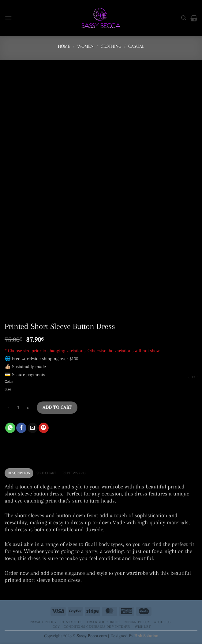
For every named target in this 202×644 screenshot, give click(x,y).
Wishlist (143, 627)
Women (85, 46)
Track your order (103, 622)
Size (8, 389)
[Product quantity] (18, 408)
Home (64, 46)
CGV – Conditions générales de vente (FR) (92, 627)
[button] (8, 18)
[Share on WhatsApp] (10, 428)
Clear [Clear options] (193, 377)
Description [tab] (19, 473)
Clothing (111, 46)
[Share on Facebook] (21, 428)
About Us (162, 622)
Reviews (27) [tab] (74, 473)
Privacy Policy (43, 622)
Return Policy (137, 622)
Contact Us (71, 622)
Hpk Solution (146, 636)
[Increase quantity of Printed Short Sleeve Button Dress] (28, 408)
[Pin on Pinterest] (44, 428)
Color (9, 382)
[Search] (184, 18)
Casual (136, 46)
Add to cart (57, 407)
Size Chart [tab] (47, 473)
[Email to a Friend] (33, 428)
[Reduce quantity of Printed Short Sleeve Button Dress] (8, 408)
